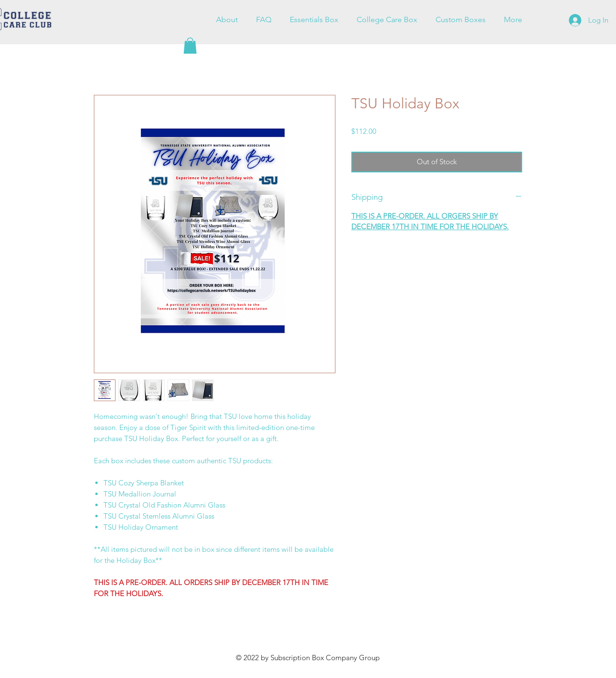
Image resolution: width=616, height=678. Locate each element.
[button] (190, 46)
